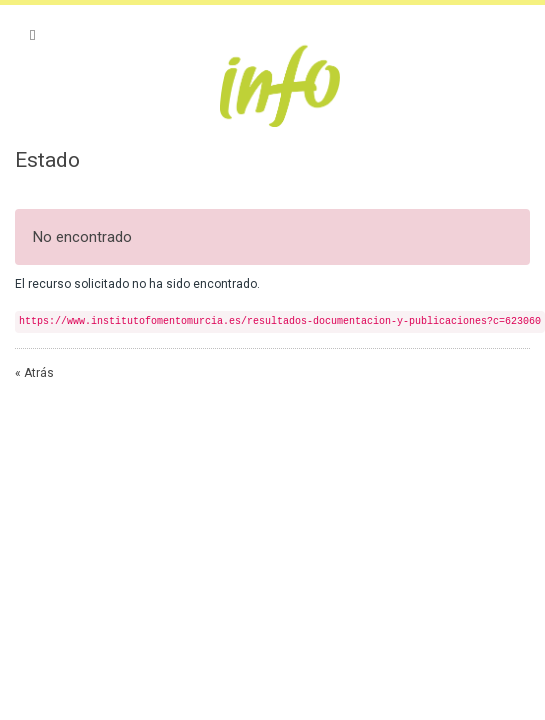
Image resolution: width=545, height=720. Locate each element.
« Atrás (34, 373)
